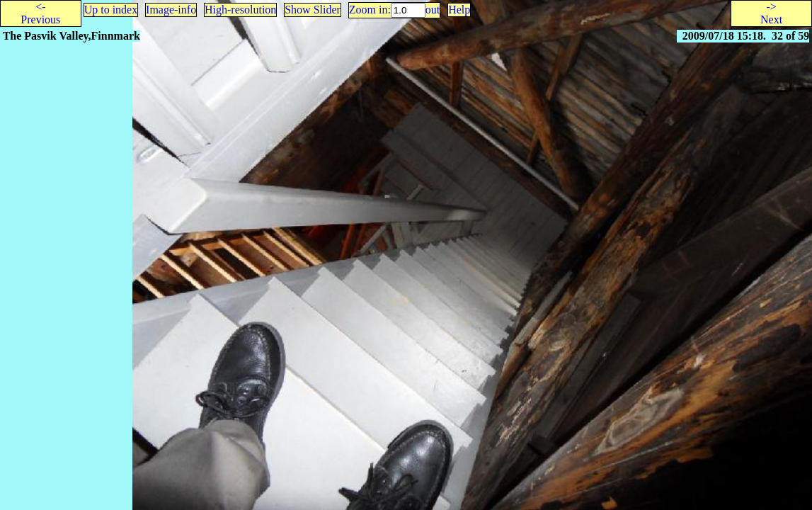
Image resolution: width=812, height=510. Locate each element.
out (433, 10)
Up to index (111, 10)
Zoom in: (370, 10)
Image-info (171, 10)
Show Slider (313, 10)
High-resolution (240, 10)
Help (459, 10)
